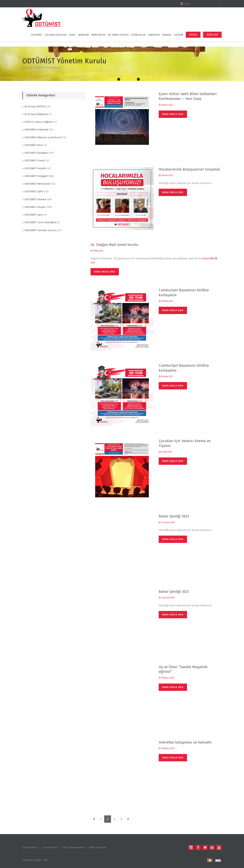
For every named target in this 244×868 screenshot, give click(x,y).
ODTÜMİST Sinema (35, 199)
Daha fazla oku (173, 114)
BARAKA (167, 35)
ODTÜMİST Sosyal (35, 207)
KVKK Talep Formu (98, 848)
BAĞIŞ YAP (212, 35)
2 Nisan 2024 (166, 105)
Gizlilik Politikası (30, 848)
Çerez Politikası (50, 848)
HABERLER (154, 35)
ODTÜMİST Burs (34, 145)
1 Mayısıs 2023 (166, 678)
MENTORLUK (98, 35)
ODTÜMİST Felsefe (35, 168)
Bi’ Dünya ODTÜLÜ (118, 35)
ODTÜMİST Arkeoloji (36, 130)
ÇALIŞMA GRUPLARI (56, 35)
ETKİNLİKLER (138, 35)
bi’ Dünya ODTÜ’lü (35, 106)
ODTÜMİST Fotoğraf (36, 176)
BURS (72, 35)
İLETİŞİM (179, 35)
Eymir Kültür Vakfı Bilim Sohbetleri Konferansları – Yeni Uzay (188, 96)
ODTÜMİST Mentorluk (37, 184)
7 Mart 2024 (97, 251)
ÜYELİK (193, 35)
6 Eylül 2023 (165, 452)
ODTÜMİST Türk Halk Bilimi (40, 222)
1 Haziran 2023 (167, 522)
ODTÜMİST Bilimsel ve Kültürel (43, 137)
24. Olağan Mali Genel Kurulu (114, 245)
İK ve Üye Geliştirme (36, 114)
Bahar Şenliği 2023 (174, 516)
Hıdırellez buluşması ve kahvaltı (185, 742)
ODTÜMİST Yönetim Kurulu (41, 230)
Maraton (83, 35)
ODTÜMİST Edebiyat (36, 153)
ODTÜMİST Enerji (34, 161)
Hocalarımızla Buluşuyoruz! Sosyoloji (189, 169)
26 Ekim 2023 (166, 301)
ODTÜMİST (37, 35)
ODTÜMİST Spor (34, 215)
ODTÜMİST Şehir (34, 191)
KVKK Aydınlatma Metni (73, 848)
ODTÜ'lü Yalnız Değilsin (39, 122)
